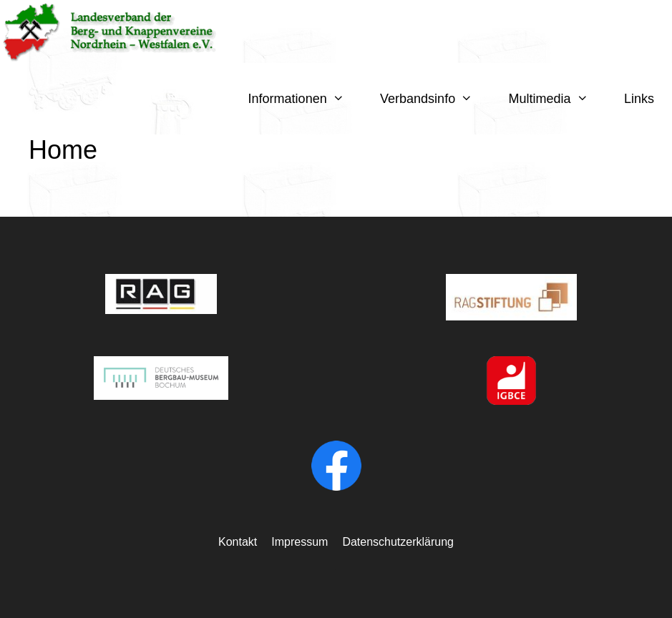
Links (639, 99)
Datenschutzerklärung (398, 542)
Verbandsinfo (435, 99)
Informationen (305, 99)
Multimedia (557, 99)
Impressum (300, 542)
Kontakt (238, 542)
